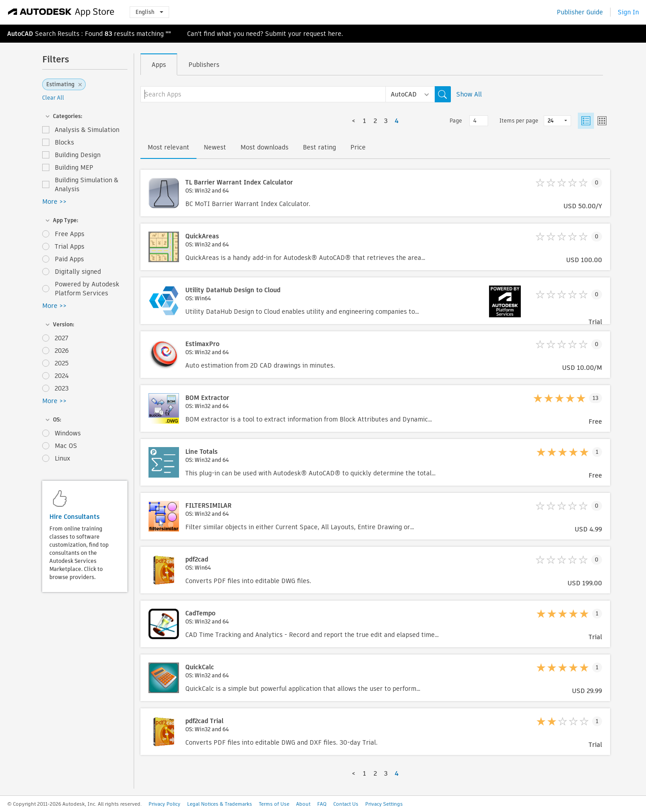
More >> (54, 202)
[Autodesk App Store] (61, 12)
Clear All (53, 98)
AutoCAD (20, 34)
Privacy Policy (164, 804)
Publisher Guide (580, 12)
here (335, 34)
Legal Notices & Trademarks (220, 804)
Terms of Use (274, 804)
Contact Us (346, 804)
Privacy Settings (384, 804)
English (149, 12)
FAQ (322, 804)
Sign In (628, 12)
